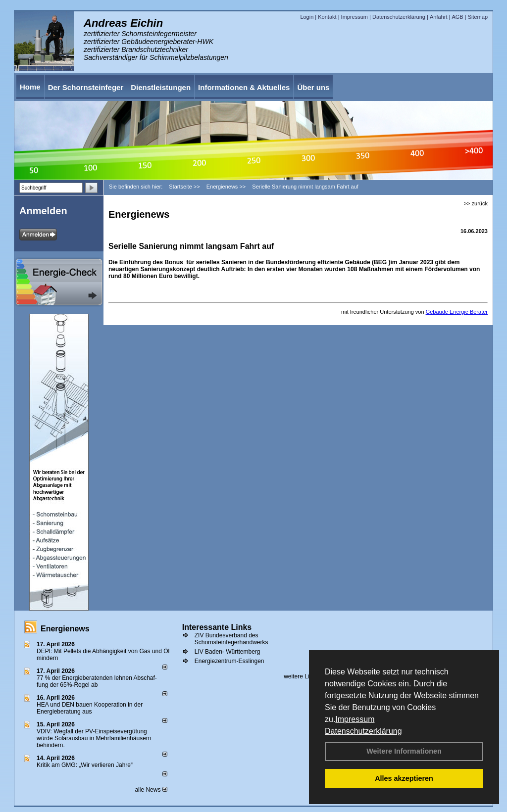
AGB (457, 17)
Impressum (355, 719)
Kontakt (327, 17)
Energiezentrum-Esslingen (229, 661)
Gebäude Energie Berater (457, 312)
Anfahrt (438, 17)
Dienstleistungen (161, 87)
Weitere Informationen (404, 751)
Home (30, 87)
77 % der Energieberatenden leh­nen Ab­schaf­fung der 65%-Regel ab (97, 681)
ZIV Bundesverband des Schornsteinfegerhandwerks (231, 639)
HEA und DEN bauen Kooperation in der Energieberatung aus (90, 708)
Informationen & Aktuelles (244, 87)
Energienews (65, 629)
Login (307, 17)
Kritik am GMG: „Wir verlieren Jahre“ (85, 765)
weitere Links (304, 676)
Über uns (313, 87)
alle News (151, 790)
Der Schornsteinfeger (86, 87)
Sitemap (478, 17)
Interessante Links (217, 627)
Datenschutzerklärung (363, 731)
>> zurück (476, 203)
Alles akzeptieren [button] (404, 778)
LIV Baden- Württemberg (228, 652)
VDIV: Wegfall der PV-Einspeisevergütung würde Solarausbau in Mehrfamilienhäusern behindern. (94, 738)
